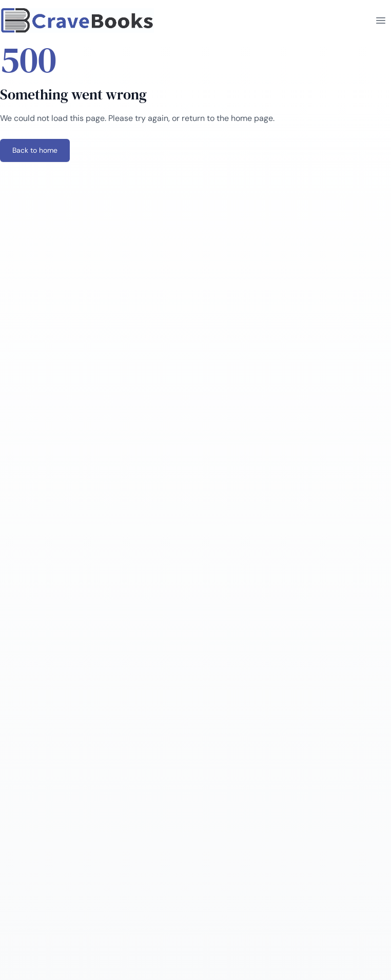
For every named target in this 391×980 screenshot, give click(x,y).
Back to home (35, 150)
